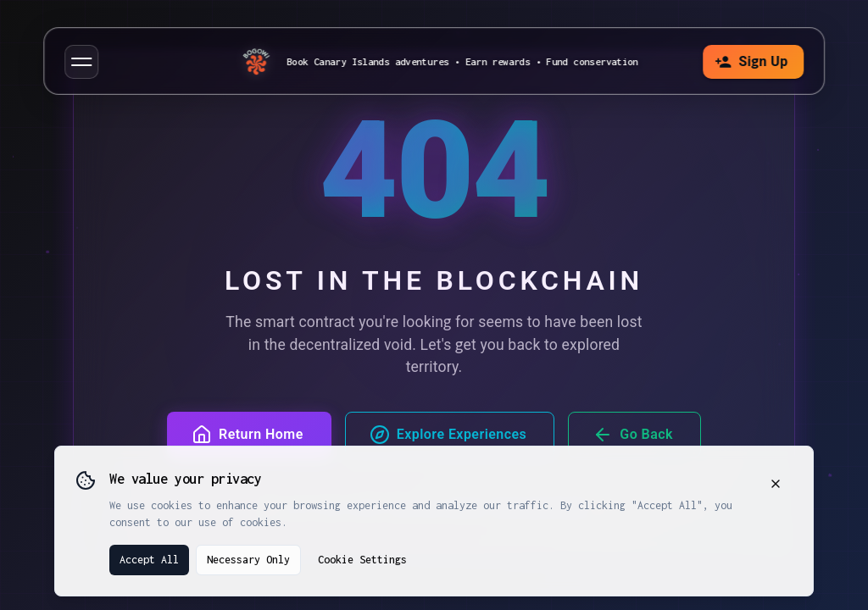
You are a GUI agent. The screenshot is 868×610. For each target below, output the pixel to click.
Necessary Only (248, 560)
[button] (81, 62)
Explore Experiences (448, 435)
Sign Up (750, 62)
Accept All (149, 560)
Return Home (248, 435)
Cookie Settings (362, 560)
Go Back (633, 435)
